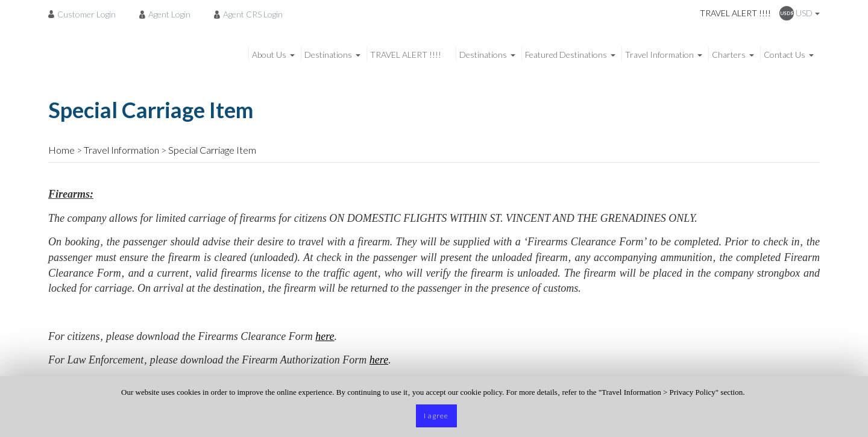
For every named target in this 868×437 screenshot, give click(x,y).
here (325, 336)
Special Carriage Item (212, 150)
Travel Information (121, 150)
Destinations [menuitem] (328, 55)
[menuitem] (85, 14)
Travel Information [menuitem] (659, 55)
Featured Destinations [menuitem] (566, 55)
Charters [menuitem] (729, 55)
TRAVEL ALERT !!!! (735, 13)
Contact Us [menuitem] (785, 55)
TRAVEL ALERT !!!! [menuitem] (406, 55)
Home (61, 150)
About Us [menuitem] (269, 55)
